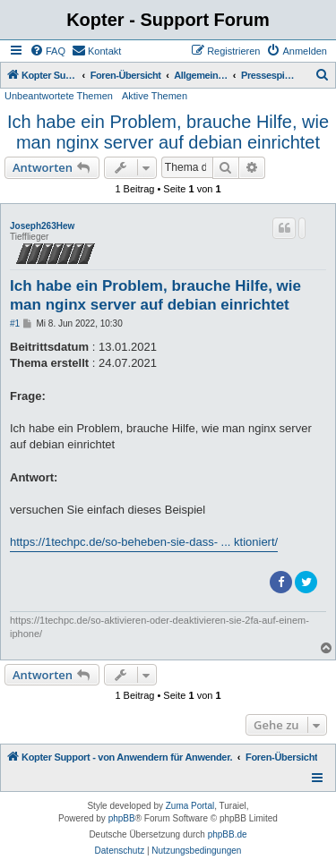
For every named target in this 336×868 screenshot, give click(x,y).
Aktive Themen (155, 96)
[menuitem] (47, 51)
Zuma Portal (190, 806)
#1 (15, 323)
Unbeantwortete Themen (59, 96)
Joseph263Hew (42, 226)
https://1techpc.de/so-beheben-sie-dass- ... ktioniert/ (144, 542)
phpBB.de (228, 834)
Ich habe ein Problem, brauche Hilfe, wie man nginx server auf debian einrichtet (168, 132)
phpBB (122, 818)
